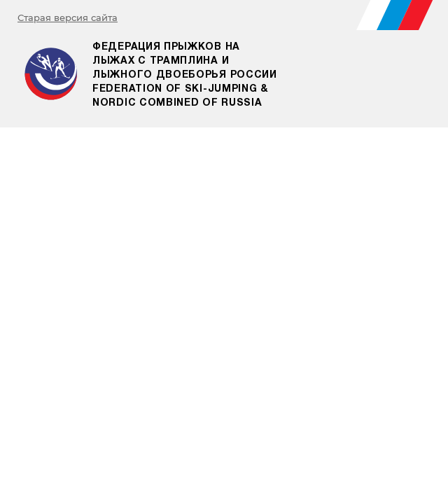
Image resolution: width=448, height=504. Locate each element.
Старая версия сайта (68, 17)
